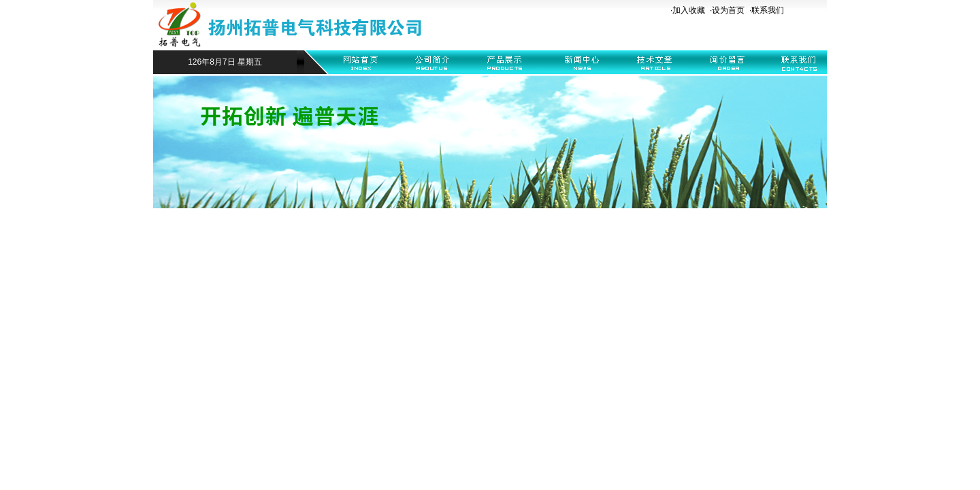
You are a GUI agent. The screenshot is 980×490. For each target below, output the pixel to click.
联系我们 (768, 10)
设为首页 (728, 10)
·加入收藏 (688, 10)
